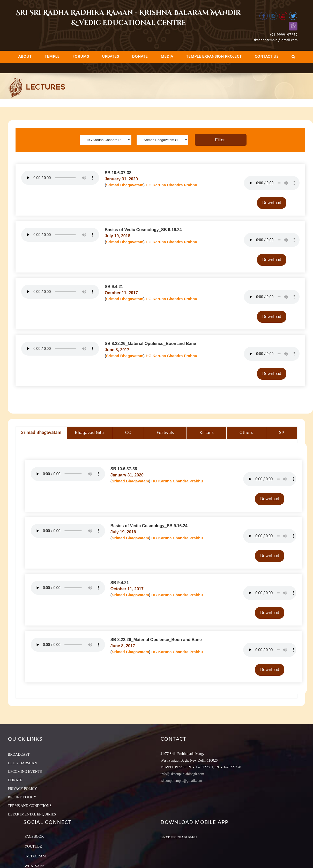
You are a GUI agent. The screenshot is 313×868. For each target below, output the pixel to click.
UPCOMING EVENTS (25, 772)
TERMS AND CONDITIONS (30, 806)
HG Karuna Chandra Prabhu (171, 185)
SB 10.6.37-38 (118, 173)
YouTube (33, 846)
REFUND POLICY (22, 797)
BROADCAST (19, 755)
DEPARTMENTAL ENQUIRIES (32, 814)
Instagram (35, 856)
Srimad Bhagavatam (125, 185)
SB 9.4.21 (114, 287)
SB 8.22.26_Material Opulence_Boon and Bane (150, 344)
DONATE (15, 780)
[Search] (293, 57)
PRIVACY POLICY (22, 789)
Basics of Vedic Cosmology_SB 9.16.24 (143, 230)
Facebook (34, 837)
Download (272, 203)
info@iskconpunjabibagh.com (182, 774)
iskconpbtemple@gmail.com (275, 40)
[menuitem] (25, 57)
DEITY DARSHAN (22, 763)
